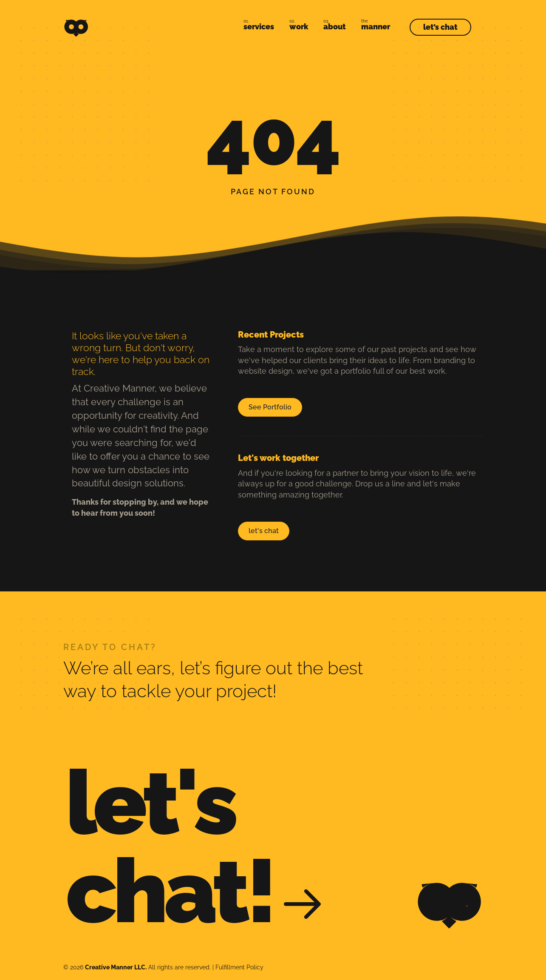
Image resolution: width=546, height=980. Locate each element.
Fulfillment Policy (239, 967)
